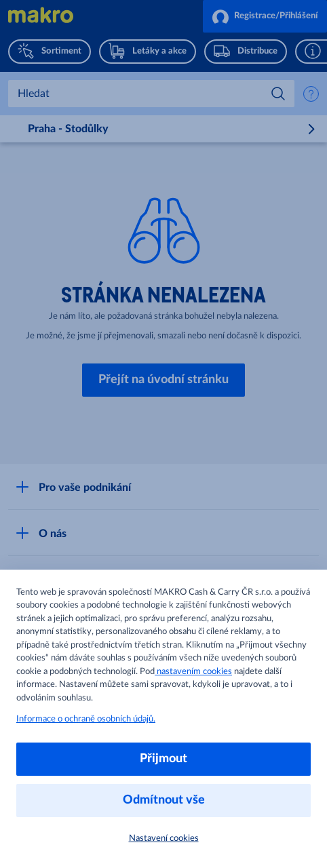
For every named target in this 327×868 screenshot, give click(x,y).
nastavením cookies (193, 672)
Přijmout (163, 759)
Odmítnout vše (164, 800)
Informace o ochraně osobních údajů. (86, 719)
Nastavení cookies (164, 839)
